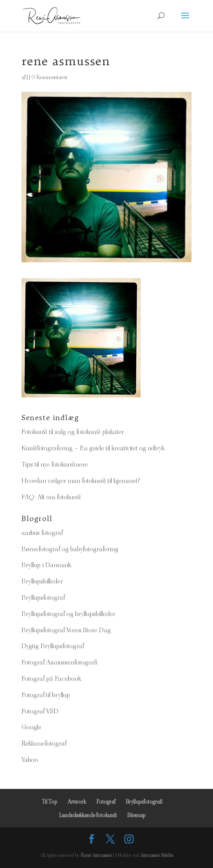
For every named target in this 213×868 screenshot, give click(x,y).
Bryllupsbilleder (42, 581)
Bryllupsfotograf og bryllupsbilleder (68, 614)
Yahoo (30, 759)
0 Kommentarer (49, 77)
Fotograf (106, 802)
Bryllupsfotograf (43, 597)
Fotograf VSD (40, 711)
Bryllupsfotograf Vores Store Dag (66, 630)
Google (31, 727)
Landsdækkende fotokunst (88, 815)
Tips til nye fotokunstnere (55, 464)
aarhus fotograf (42, 533)
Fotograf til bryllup (46, 695)
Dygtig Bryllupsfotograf (53, 646)
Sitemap (136, 815)
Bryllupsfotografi (144, 802)
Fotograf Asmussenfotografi (59, 662)
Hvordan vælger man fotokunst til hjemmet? (81, 480)
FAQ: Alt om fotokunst (51, 497)
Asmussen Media (157, 855)
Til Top (50, 802)
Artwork (77, 802)
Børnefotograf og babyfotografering (70, 549)
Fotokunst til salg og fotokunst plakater (73, 432)
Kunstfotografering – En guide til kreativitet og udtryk (93, 448)
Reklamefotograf (44, 743)
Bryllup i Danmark (46, 565)
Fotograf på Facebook (51, 678)
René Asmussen (96, 855)
